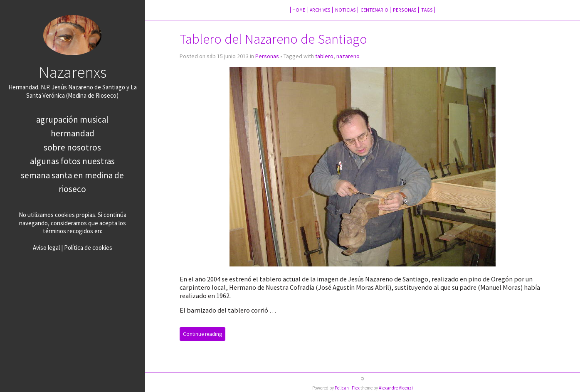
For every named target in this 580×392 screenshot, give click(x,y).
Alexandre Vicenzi (396, 388)
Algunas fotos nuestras (72, 161)
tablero (324, 56)
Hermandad (73, 133)
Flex (356, 388)
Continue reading (202, 334)
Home (299, 10)
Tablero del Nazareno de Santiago (273, 39)
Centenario (374, 10)
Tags (427, 10)
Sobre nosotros (72, 147)
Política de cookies (88, 248)
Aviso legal (46, 248)
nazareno (348, 56)
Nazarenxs (73, 72)
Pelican (342, 388)
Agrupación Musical (72, 120)
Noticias (346, 10)
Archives (320, 10)
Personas (405, 10)
